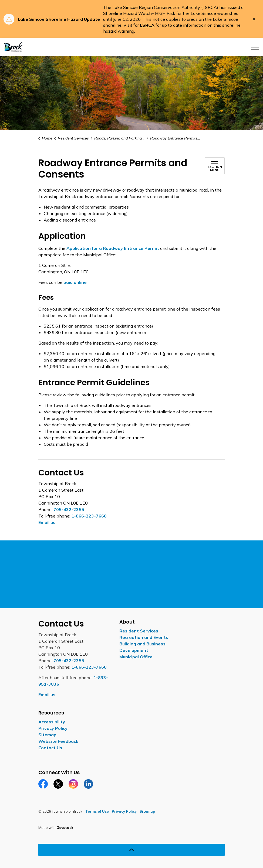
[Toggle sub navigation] (215, 166)
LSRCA (147, 25)
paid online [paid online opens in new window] (75, 282)
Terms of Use (97, 811)
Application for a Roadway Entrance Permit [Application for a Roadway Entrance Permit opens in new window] (113, 248)
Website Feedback (58, 741)
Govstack (65, 828)
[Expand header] (255, 47)
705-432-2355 (69, 509)
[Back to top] (131, 850)
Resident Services (139, 631)
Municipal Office (136, 657)
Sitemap (47, 735)
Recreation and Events (144, 637)
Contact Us (50, 748)
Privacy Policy (53, 728)
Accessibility (52, 722)
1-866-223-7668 (89, 516)
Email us (47, 522)
